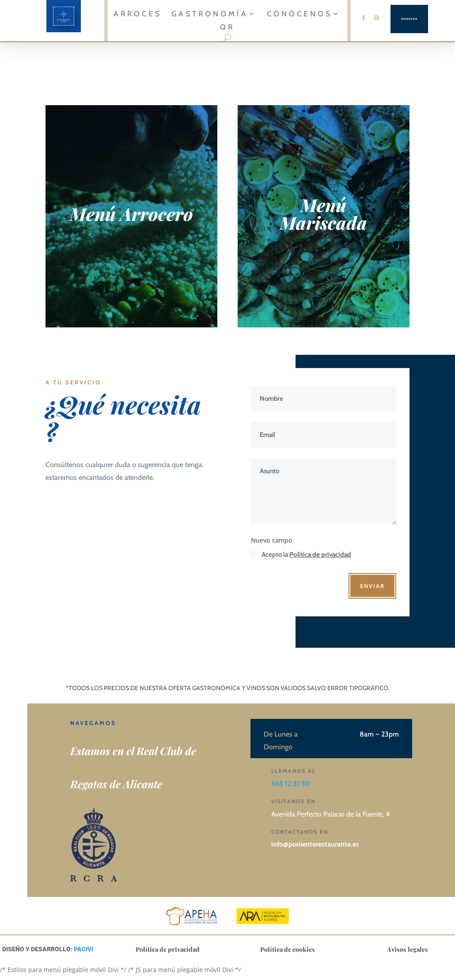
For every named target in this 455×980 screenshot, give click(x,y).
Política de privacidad (320, 555)
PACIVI (83, 949)
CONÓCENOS (300, 14)
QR (227, 28)
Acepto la (301, 555)
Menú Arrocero (131, 214)
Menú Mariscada (323, 214)
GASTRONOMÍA (210, 14)
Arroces (138, 14)
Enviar (372, 586)
